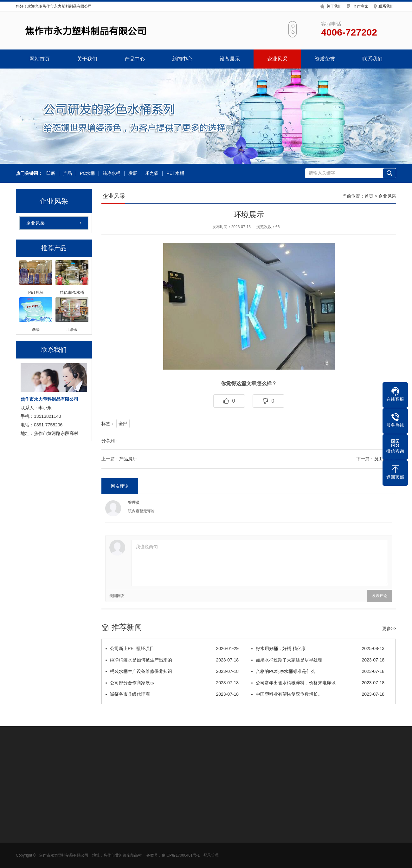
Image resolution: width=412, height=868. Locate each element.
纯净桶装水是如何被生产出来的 (172, 660)
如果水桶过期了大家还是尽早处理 (318, 660)
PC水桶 (87, 173)
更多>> (389, 628)
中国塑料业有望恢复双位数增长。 (318, 694)
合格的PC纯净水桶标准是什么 (318, 671)
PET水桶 (175, 173)
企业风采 (277, 59)
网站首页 (40, 59)
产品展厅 (128, 459)
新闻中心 (182, 59)
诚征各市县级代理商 (172, 694)
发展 (133, 173)
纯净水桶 (112, 173)
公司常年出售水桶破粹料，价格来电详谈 (318, 683)
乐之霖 (152, 173)
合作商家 (361, 6)
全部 (123, 424)
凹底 (50, 173)
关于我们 (334, 6)
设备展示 (230, 59)
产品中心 (135, 59)
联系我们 (386, 6)
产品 (67, 173)
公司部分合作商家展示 (172, 683)
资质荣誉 (325, 59)
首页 (369, 196)
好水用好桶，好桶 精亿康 (318, 648)
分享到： (110, 441)
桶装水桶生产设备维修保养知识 (172, 671)
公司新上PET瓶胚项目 (172, 648)
